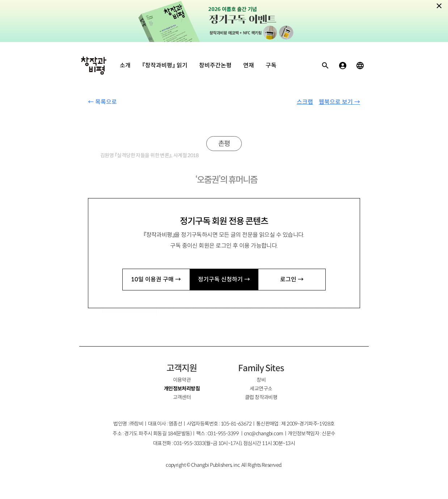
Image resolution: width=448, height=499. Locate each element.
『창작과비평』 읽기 (165, 65)
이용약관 (182, 380)
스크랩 (305, 102)
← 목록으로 (102, 102)
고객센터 (182, 397)
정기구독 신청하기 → (224, 279)
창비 (261, 380)
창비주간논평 (215, 65)
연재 (249, 65)
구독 (271, 65)
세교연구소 (261, 389)
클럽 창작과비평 (261, 397)
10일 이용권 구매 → (156, 279)
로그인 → (292, 279)
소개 (125, 65)
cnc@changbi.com (264, 433)
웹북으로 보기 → (339, 102)
